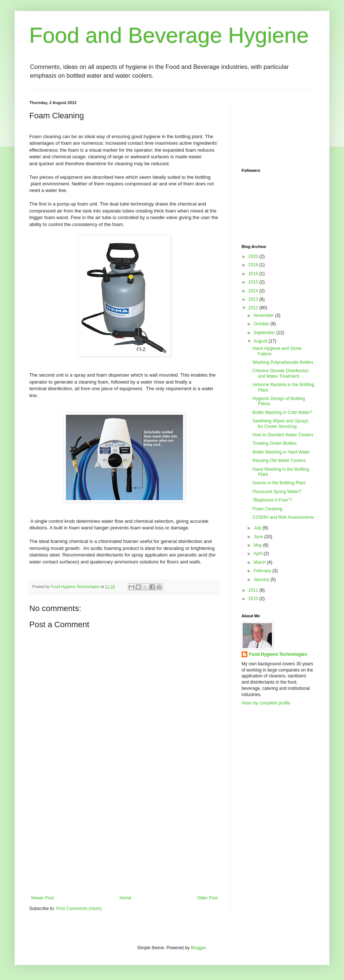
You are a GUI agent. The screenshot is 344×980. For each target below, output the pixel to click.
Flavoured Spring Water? (277, 492)
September (265, 333)
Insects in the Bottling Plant (279, 483)
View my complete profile (266, 703)
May (258, 545)
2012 (254, 308)
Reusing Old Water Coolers (279, 461)
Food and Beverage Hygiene (169, 35)
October (262, 324)
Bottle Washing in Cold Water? (282, 413)
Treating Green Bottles (274, 443)
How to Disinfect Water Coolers (283, 435)
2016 (254, 274)
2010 (254, 599)
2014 (254, 291)
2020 (254, 256)
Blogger (198, 948)
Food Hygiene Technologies (278, 654)
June (259, 537)
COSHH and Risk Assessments (283, 517)
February (263, 571)
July (258, 528)
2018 (254, 265)
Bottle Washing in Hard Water (281, 452)
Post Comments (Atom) (79, 909)
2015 (254, 282)
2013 (254, 299)
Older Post (207, 898)
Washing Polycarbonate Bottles (283, 362)
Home (126, 898)
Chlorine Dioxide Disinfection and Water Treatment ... (281, 373)
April (259, 554)
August (261, 341)
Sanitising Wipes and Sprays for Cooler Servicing (281, 424)
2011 (254, 590)
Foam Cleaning (267, 509)
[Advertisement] (124, 840)
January (262, 580)
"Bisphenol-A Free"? (272, 500)
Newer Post (42, 898)
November (264, 315)
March (260, 562)
